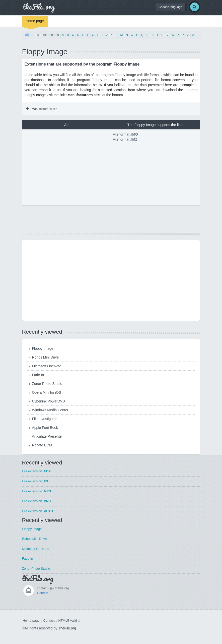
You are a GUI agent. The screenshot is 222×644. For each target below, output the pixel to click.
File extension (36, 471)
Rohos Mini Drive (46, 357)
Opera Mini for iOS (47, 392)
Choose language (171, 7)
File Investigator (45, 419)
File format (125, 134)
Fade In (38, 375)
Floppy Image (43, 348)
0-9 (194, 35)
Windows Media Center (50, 410)
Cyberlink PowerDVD (49, 401)
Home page (35, 21)
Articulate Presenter (48, 436)
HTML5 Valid (68, 621)
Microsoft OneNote (47, 366)
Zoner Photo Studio (47, 384)
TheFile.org (67, 628)
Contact (43, 593)
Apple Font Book (45, 428)
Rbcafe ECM (42, 445)
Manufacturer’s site (42, 109)
